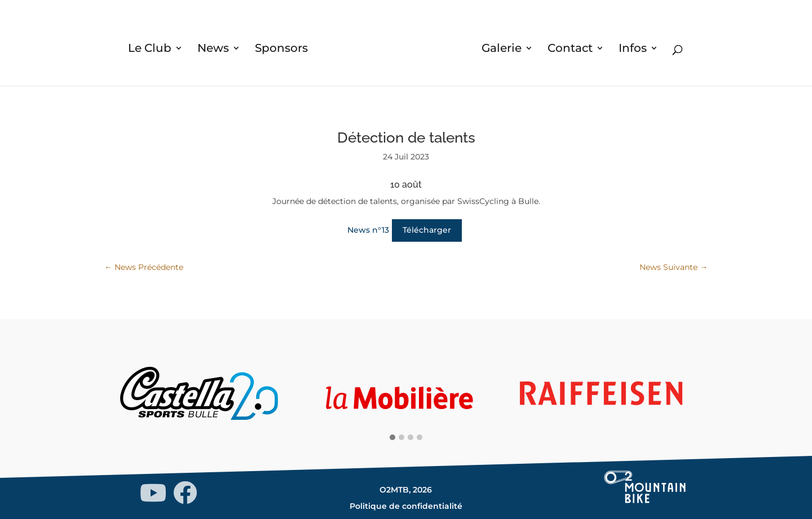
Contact (570, 49)
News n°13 (368, 230)
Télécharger (427, 230)
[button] (392, 438)
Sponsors (281, 49)
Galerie (502, 49)
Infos (633, 49)
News (213, 49)
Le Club (150, 49)
